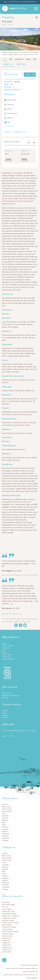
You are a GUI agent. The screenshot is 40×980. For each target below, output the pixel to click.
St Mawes (5, 840)
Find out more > (32, 2)
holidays (18, 8)
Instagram (5, 715)
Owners (4, 652)
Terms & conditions (8, 646)
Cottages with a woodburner (11, 916)
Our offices (5, 698)
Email (25, 625)
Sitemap (5, 643)
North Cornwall (7, 809)
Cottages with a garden (9, 918)
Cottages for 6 (6, 943)
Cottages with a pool (8, 911)
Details (8, 64)
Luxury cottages (7, 909)
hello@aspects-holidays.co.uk (11, 696)
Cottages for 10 (7, 947)
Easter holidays (7, 925)
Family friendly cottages (9, 914)
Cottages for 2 (6, 938)
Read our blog (6, 655)
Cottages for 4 (6, 941)
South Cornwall (7, 811)
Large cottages (7, 952)
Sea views (5, 907)
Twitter (20, 625)
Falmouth (5, 818)
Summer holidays (7, 929)
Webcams (5, 718)
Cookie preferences (8, 659)
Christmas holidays (8, 934)
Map (35, 59)
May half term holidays (9, 927)
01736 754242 (7, 693)
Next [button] (37, 39)
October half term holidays (10, 932)
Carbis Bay (5, 816)
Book (28, 75)
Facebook (16, 625)
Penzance (5, 827)
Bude (4, 823)
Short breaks (6, 902)
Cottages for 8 (6, 945)
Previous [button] (3, 39)
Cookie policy (6, 657)
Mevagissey (6, 834)
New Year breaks (7, 936)
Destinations (10, 799)
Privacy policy (6, 648)
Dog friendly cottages (8, 905)
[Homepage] (5, 9)
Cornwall (5, 805)
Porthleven (5, 836)
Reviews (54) (19, 59)
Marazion (5, 832)
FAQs (4, 650)
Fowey (4, 825)
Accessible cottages (8, 920)
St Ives (4, 814)
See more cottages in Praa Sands (18, 622)
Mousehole (5, 829)
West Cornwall (6, 807)
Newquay (5, 820)
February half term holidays (10, 923)
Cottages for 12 (7, 949)
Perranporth (6, 838)
